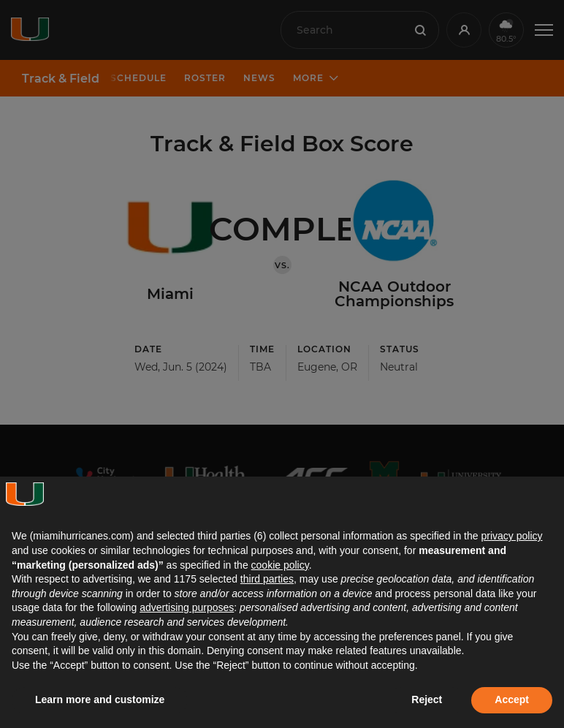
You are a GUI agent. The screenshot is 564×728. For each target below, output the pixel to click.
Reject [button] (427, 699)
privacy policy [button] (511, 536)
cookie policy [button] (280, 565)
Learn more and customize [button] (100, 699)
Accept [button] (512, 699)
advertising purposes (187, 607)
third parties (267, 579)
